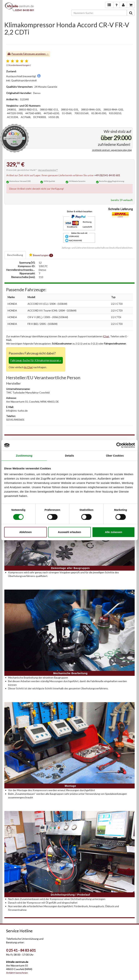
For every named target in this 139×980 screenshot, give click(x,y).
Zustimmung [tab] (24, 456)
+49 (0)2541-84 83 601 (107, 175)
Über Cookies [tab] (115, 456)
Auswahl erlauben (69, 532)
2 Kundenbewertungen (18, 65)
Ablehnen (26, 532)
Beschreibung (15, 255)
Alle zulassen (114, 532)
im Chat (28, 367)
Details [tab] (69, 456)
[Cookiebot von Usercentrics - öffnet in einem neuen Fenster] (119, 445)
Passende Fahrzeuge (23, 54)
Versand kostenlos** (48, 170)
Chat (106, 336)
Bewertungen (41, 255)
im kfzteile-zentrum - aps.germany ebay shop (112, 150)
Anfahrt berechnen (17, 973)
